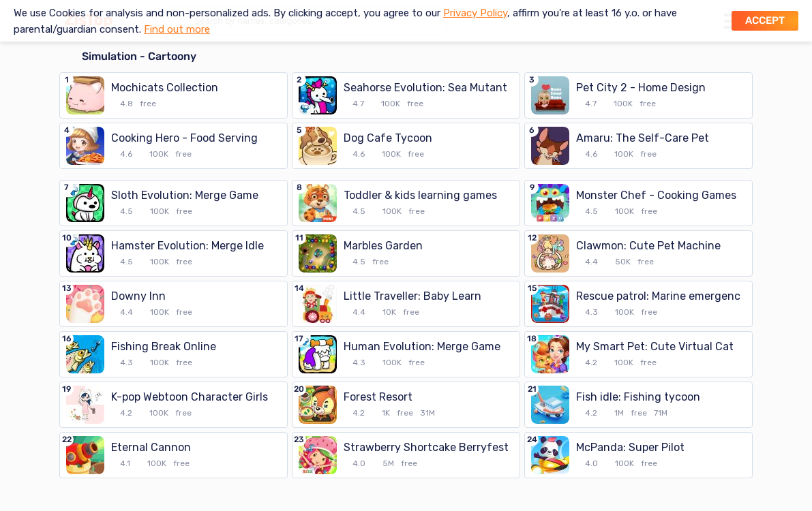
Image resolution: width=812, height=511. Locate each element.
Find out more (177, 29)
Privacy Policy (475, 13)
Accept (765, 20)
